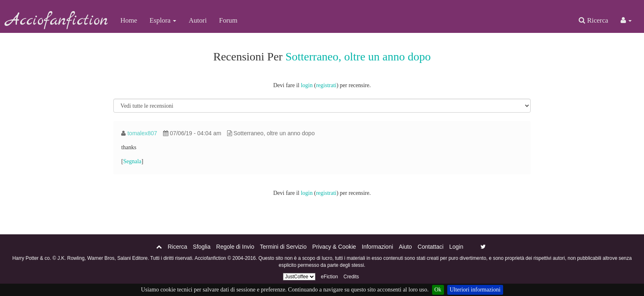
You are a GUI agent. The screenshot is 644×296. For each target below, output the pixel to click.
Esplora (163, 20)
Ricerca (593, 20)
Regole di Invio (235, 247)
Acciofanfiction (57, 21)
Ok (438, 290)
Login (456, 247)
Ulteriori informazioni (475, 290)
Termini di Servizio (283, 247)
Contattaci (431, 247)
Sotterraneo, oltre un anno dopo (358, 57)
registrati (326, 85)
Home (129, 20)
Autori (198, 20)
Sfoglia (202, 247)
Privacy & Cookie (334, 247)
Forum (228, 20)
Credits (351, 277)
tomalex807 (142, 133)
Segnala (132, 161)
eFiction (329, 277)
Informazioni (377, 247)
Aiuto (405, 247)
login (307, 85)
